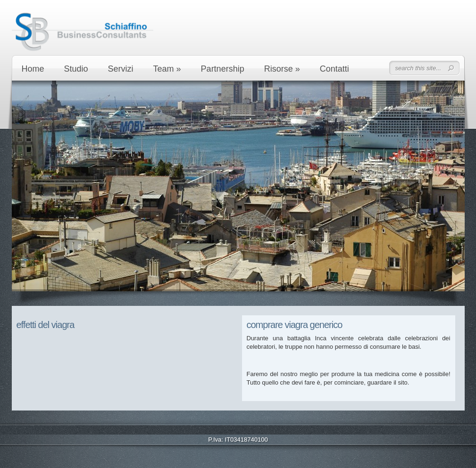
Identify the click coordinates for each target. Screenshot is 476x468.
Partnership (223, 69)
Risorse (282, 69)
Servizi (121, 69)
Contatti (334, 69)
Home (33, 69)
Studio (76, 69)
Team (167, 69)
